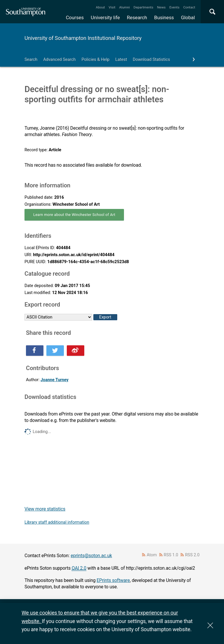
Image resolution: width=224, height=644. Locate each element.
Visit (112, 7)
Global (188, 17)
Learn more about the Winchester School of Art (74, 215)
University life (105, 17)
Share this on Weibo (76, 351)
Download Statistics (151, 60)
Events (175, 7)
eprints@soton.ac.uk (91, 556)
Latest (121, 60)
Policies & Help (95, 60)
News (161, 7)
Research (137, 17)
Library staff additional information (57, 522)
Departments (143, 7)
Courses (75, 17)
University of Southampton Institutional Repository (83, 38)
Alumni (124, 7)
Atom (152, 555)
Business (164, 17)
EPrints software (113, 580)
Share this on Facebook (35, 351)
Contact (189, 7)
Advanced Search (59, 60)
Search (31, 60)
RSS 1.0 (171, 555)
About (100, 7)
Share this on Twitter (55, 351)
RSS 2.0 (192, 555)
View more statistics (45, 509)
